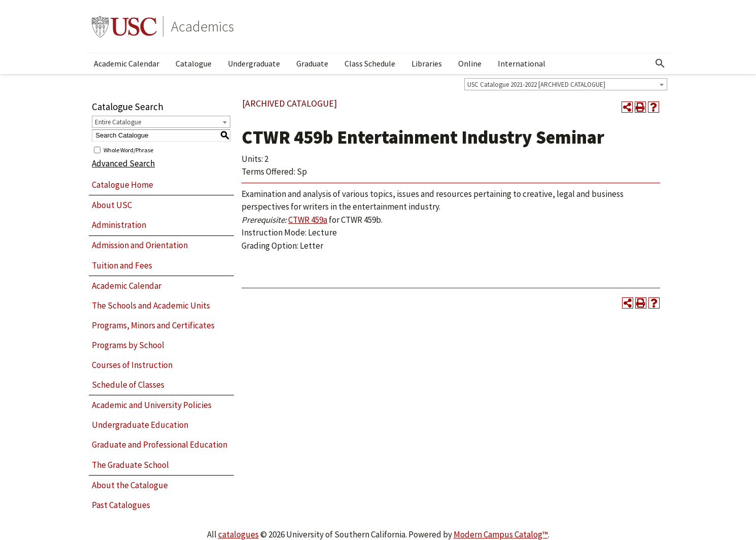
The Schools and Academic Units (151, 306)
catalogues (238, 534)
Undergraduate (254, 63)
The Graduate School (130, 465)
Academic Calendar (127, 63)
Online (470, 63)
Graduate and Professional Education (160, 445)
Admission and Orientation (140, 245)
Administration (119, 225)
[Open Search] (660, 63)
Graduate (312, 63)
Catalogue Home (123, 185)
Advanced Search (123, 163)
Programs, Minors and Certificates (153, 325)
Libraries (427, 63)
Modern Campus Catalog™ (501, 534)
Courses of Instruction (132, 365)
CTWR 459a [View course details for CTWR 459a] (308, 220)
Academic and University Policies (152, 405)
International (522, 63)
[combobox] (566, 84)
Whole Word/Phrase (128, 149)
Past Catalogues (121, 505)
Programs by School (128, 345)
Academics (202, 26)
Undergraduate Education (140, 425)
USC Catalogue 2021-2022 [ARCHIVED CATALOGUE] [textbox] (536, 85)
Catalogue (194, 63)
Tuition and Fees (122, 265)
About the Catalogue (130, 485)
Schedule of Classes (128, 385)
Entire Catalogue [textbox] (118, 122)
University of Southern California (124, 26)
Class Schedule (370, 63)
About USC (112, 205)
